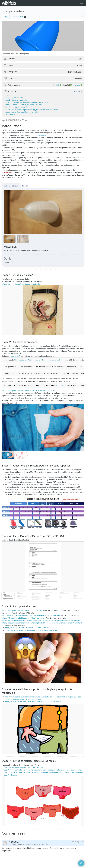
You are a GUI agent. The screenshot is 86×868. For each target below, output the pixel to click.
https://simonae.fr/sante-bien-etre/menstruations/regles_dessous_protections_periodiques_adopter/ (43, 770)
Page (6, 17)
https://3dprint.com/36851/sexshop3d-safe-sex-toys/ (23, 618)
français (77, 85)
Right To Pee (61, 385)
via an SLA (16, 356)
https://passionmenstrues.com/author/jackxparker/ (23, 767)
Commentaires (18, 17)
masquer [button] (77, 91)
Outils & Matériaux (11, 186)
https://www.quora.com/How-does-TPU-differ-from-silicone (29, 628)
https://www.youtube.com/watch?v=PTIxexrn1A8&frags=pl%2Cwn (28, 391)
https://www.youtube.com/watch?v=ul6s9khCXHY (22, 610)
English (56, 85)
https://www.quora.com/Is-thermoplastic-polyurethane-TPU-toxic (31, 630)
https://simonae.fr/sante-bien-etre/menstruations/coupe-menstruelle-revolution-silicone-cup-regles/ (43, 772)
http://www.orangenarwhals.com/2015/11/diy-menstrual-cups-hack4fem (31, 615)
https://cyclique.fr (10, 775)
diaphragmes (42, 135)
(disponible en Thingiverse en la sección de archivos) (39, 360)
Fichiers (25, 186)
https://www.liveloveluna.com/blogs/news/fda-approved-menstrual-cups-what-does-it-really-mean (41, 620)
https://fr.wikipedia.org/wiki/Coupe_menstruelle (21, 284)
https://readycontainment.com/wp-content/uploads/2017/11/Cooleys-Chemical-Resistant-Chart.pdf (42, 623)
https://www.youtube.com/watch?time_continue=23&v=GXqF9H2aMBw (34, 702)
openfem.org (7, 172)
